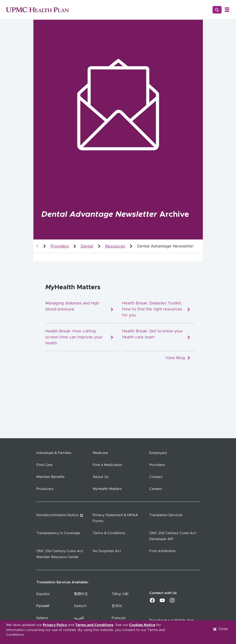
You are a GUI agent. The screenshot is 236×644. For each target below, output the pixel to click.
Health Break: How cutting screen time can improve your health (80, 337)
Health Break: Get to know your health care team (156, 334)
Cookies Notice (142, 625)
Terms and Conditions (94, 625)
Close (220, 629)
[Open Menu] (227, 10)
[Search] (217, 10)
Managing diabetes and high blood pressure (80, 306)
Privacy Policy (55, 625)
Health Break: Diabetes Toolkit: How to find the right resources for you (156, 309)
